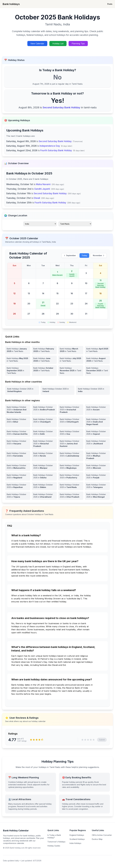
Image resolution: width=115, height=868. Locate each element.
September (70, 255)
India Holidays (75, 843)
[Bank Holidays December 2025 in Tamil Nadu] (97, 371)
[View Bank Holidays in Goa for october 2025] (71, 433)
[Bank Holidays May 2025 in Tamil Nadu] (18, 360)
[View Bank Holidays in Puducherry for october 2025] (71, 476)
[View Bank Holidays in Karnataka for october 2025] (18, 456)
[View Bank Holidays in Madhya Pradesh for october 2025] (97, 456)
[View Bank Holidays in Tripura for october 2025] (18, 496)
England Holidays (77, 835)
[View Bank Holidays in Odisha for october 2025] (44, 476)
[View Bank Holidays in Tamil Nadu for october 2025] (71, 486)
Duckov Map (97, 839)
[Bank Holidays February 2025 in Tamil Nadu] (44, 350)
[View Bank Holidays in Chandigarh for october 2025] (44, 422)
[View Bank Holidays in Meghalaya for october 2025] (71, 467)
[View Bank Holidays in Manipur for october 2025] (44, 467)
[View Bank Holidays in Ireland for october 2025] (57, 390)
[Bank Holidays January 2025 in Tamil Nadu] (18, 350)
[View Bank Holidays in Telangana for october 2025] (97, 486)
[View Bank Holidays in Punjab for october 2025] (97, 476)
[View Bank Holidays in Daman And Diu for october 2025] (18, 433)
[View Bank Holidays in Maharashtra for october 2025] (18, 467)
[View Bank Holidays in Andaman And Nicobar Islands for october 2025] (18, 410)
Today (84, 255)
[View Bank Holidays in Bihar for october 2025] (18, 422)
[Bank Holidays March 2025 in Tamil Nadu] (71, 350)
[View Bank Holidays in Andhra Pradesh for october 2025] (44, 410)
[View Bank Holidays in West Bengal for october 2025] (97, 496)
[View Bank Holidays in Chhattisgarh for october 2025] (71, 422)
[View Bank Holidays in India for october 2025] (93, 390)
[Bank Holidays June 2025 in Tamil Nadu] (44, 360)
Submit (102, 740)
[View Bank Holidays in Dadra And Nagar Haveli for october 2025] (97, 422)
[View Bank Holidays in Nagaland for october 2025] (18, 476)
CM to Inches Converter (102, 835)
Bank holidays (11, 4)
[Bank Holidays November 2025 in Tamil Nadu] (71, 371)
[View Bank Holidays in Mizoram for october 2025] (97, 467)
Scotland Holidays (77, 839)
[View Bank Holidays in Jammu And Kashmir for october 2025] (71, 444)
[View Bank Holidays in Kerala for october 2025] (44, 456)
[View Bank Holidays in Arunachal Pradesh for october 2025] (71, 410)
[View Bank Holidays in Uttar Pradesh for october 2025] (71, 496)
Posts (110, 4)
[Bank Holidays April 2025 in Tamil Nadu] (97, 350)
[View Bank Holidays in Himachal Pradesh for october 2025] (44, 444)
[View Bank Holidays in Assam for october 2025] (97, 410)
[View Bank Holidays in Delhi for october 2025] (44, 433)
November (99, 255)
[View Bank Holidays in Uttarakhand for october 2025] (44, 496)
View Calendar (37, 44)
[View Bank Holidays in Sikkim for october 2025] (44, 486)
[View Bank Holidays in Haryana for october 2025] (18, 444)
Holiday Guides (54, 846)
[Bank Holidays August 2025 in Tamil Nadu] (97, 360)
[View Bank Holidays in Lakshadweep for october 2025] (71, 456)
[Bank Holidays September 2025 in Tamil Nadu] (18, 371)
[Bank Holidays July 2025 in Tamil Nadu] (71, 360)
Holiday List (58, 44)
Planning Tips (78, 44)
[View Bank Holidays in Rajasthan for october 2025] (18, 486)
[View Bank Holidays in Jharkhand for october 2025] (97, 444)
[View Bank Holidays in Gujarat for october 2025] (97, 433)
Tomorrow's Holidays (56, 842)
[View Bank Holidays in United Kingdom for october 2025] (22, 390)
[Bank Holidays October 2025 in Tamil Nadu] (44, 371)
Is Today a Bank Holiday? (54, 836)
